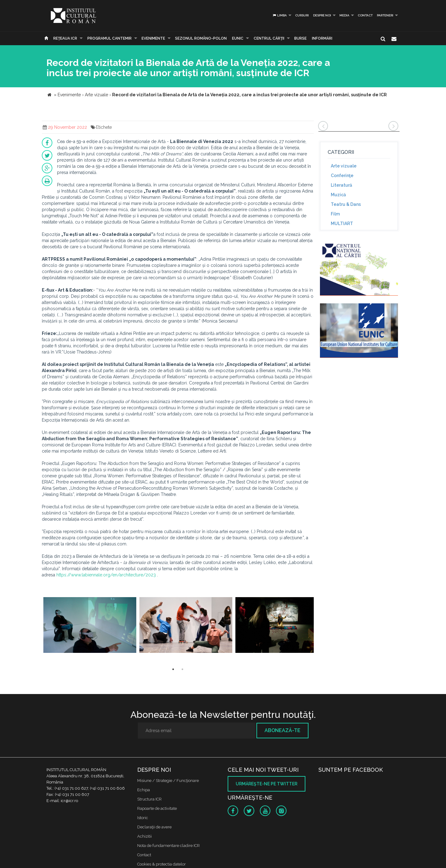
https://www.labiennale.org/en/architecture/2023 (106, 575)
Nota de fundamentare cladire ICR (168, 846)
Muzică (338, 195)
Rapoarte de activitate (157, 808)
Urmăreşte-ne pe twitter (267, 784)
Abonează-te (282, 730)
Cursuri (302, 15)
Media (344, 15)
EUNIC (238, 38)
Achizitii (144, 836)
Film (335, 214)
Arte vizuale (344, 166)
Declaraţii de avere (154, 827)
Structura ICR (149, 799)
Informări (322, 38)
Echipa (144, 790)
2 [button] (182, 669)
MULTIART (342, 224)
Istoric (143, 818)
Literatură (341, 185)
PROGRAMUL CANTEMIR (109, 38)
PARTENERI (385, 15)
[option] (90, 626)
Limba (280, 15)
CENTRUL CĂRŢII (269, 38)
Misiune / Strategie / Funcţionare (168, 781)
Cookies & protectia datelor (162, 864)
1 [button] (173, 669)
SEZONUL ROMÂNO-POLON (201, 38)
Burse (300, 38)
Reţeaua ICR (65, 38)
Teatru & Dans (346, 204)
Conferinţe (342, 176)
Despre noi (322, 15)
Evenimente (153, 38)
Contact (365, 15)
